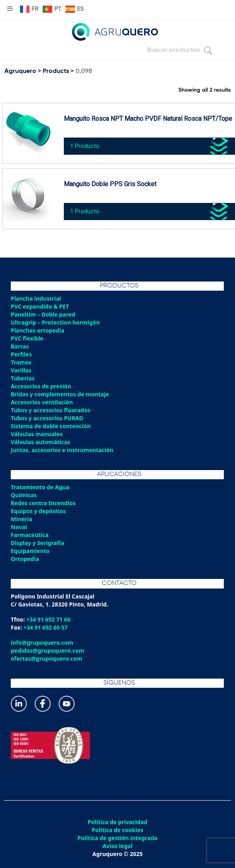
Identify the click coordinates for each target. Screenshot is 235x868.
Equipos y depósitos (38, 511)
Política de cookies (117, 830)
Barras (20, 346)
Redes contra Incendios (43, 503)
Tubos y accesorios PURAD (47, 418)
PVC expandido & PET (40, 306)
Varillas (21, 370)
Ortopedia (25, 559)
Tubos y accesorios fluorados (51, 410)
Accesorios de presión (41, 386)
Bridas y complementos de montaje (60, 394)
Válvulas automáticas (40, 442)
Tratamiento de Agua (40, 487)
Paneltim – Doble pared (43, 314)
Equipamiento (30, 551)
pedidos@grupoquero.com (47, 651)
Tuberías (23, 378)
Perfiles (21, 354)
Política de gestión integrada (117, 838)
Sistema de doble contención (51, 426)
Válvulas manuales (37, 434)
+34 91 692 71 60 (48, 619)
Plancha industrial (36, 298)
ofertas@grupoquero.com (46, 658)
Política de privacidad (117, 822)
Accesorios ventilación (42, 402)
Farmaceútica (30, 535)
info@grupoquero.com (42, 643)
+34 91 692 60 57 (46, 627)
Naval (19, 527)
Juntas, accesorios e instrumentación (62, 450)
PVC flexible (27, 338)
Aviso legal (117, 846)
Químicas (24, 495)
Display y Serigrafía (38, 543)
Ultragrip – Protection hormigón (55, 322)
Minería (22, 519)
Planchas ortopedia (38, 330)
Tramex (21, 362)
